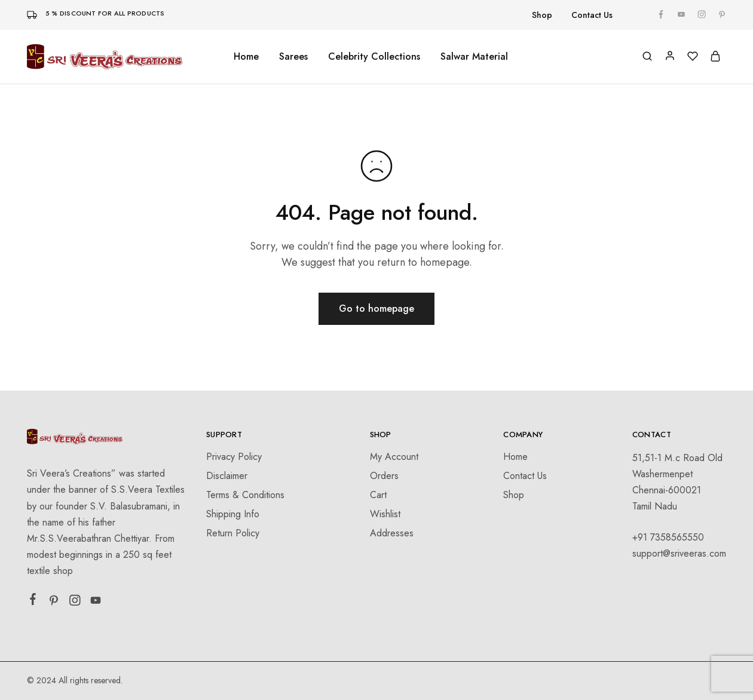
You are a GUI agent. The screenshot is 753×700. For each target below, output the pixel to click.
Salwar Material (474, 57)
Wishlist (385, 514)
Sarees (293, 57)
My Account (394, 457)
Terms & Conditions (245, 495)
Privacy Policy (234, 457)
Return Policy (233, 533)
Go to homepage (376, 308)
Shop (542, 15)
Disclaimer (227, 476)
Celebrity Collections (374, 57)
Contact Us (592, 15)
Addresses (392, 533)
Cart (378, 495)
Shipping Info (233, 514)
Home (246, 57)
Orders (384, 476)
